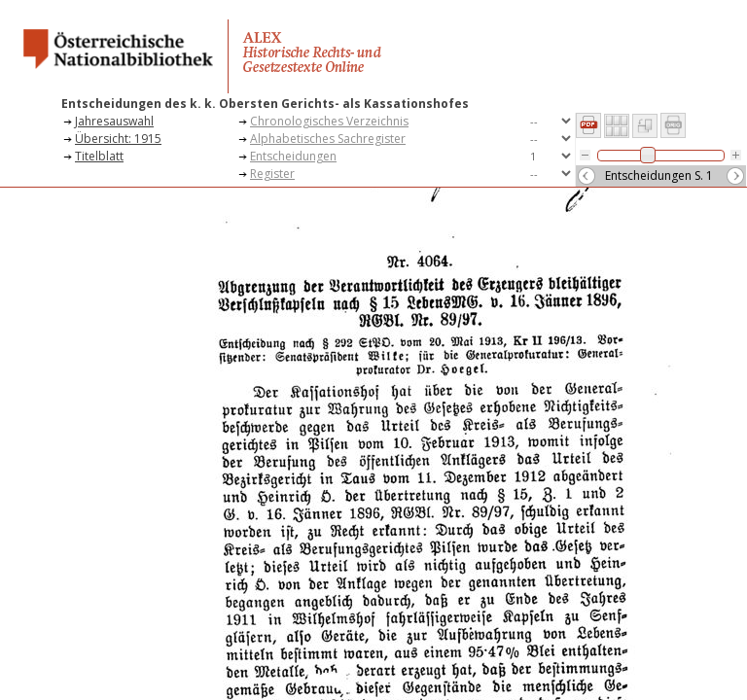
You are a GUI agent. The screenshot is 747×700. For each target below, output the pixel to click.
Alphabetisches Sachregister (328, 139)
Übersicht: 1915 (118, 139)
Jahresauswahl (114, 121)
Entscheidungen (293, 156)
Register (272, 174)
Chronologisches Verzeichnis (329, 121)
